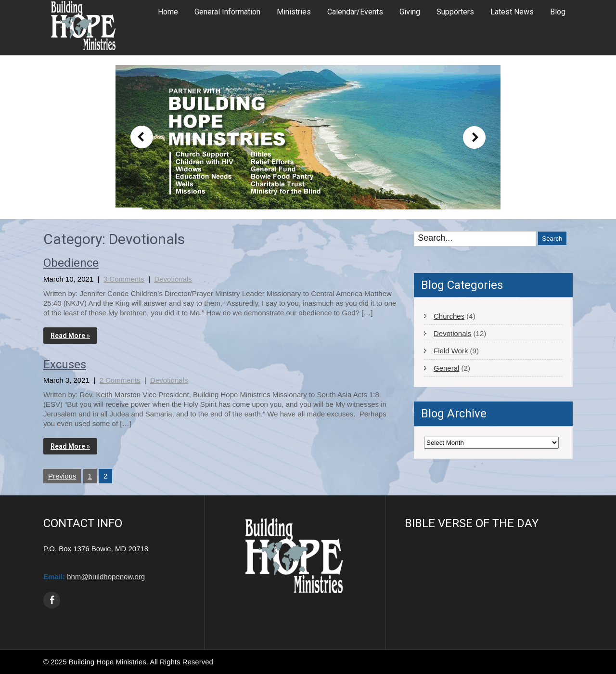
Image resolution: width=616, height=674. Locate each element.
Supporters (455, 12)
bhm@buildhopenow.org (106, 577)
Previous (62, 476)
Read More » (70, 336)
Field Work (451, 351)
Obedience (71, 263)
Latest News (512, 12)
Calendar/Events (355, 12)
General (446, 368)
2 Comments (120, 380)
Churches (449, 316)
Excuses (65, 364)
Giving (410, 12)
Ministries (294, 12)
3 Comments (124, 279)
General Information (227, 12)
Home (168, 12)
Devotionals (173, 279)
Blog (558, 12)
